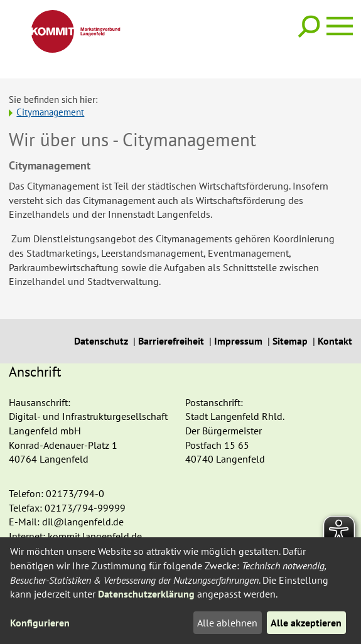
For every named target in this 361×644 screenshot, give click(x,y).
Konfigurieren (40, 623)
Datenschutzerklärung (146, 594)
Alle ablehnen (227, 623)
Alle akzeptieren (306, 623)
